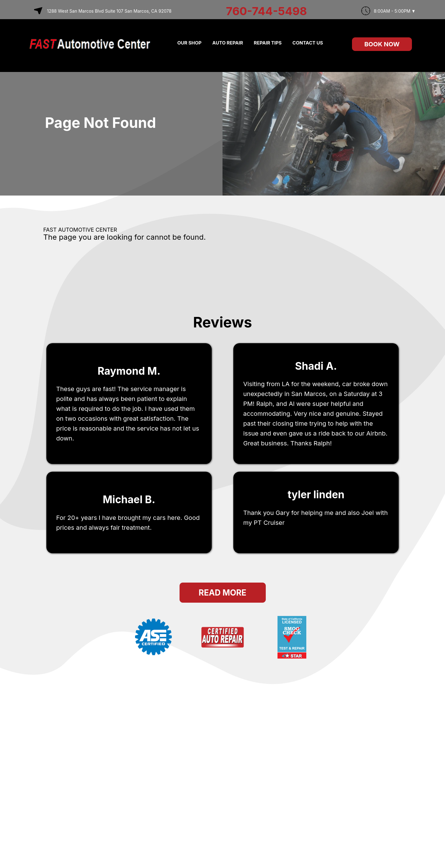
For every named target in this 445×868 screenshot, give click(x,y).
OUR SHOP (189, 43)
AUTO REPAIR (228, 43)
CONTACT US (308, 43)
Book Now (382, 44)
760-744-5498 (266, 11)
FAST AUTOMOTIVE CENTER (80, 230)
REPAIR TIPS (268, 43)
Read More (222, 593)
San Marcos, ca (266, 536)
